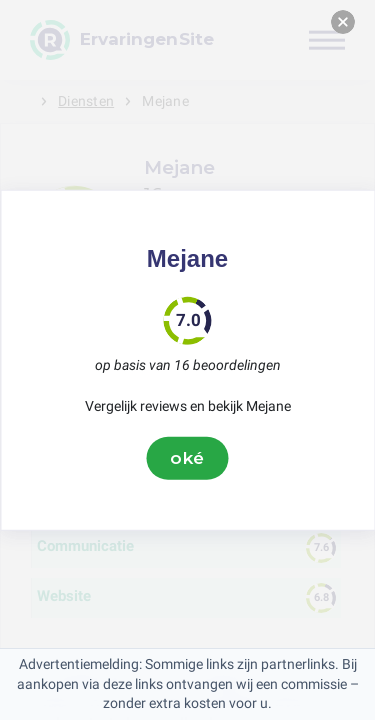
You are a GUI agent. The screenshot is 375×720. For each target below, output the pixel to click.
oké (188, 458)
